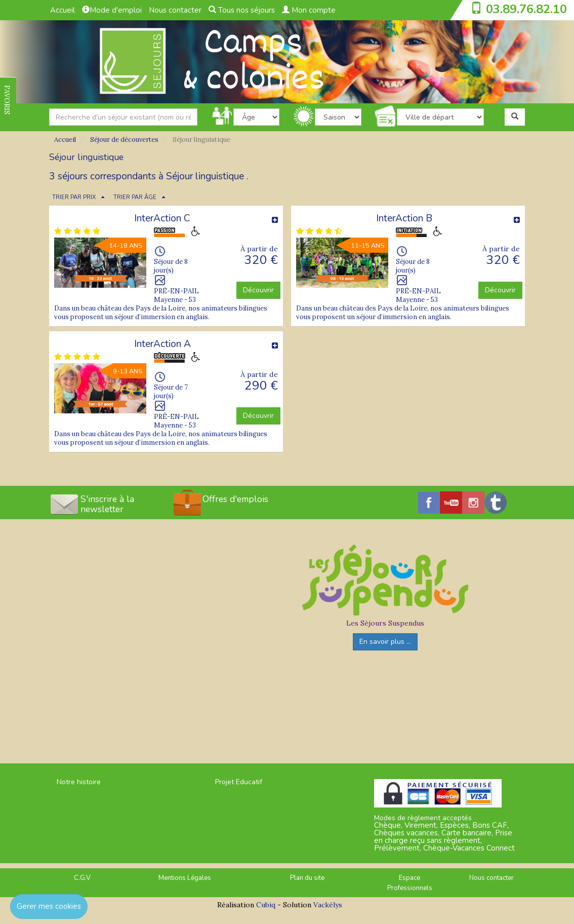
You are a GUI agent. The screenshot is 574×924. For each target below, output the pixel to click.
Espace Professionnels (410, 883)
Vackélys (328, 905)
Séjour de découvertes (124, 140)
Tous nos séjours (242, 10)
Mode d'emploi (112, 10)
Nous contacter (175, 10)
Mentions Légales (185, 878)
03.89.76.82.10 (526, 9)
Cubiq (266, 905)
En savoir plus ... (385, 642)
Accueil (63, 10)
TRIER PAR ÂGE (135, 197)
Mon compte (309, 10)
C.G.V (82, 878)
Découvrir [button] (258, 290)
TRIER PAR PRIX (74, 197)
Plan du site (307, 878)
